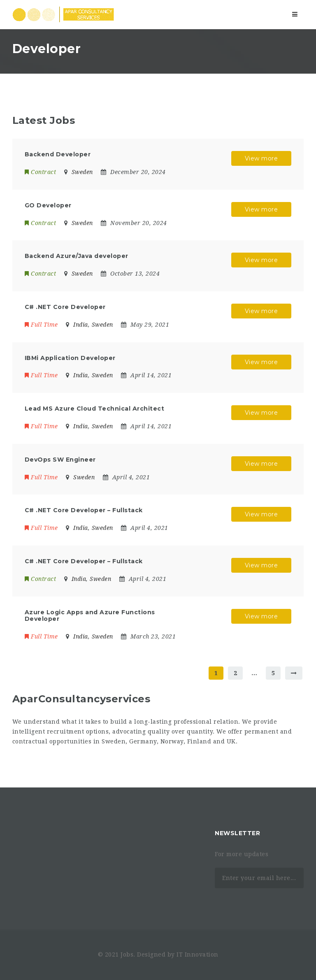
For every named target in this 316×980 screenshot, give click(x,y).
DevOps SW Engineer (60, 460)
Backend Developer (58, 154)
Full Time (41, 325)
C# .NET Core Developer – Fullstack (84, 510)
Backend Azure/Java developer (77, 256)
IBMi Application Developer (70, 358)
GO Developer (48, 205)
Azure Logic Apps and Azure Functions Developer (90, 616)
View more (261, 158)
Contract (41, 172)
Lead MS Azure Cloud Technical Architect (95, 409)
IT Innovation (197, 954)
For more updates (242, 854)
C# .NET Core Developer (65, 307)
